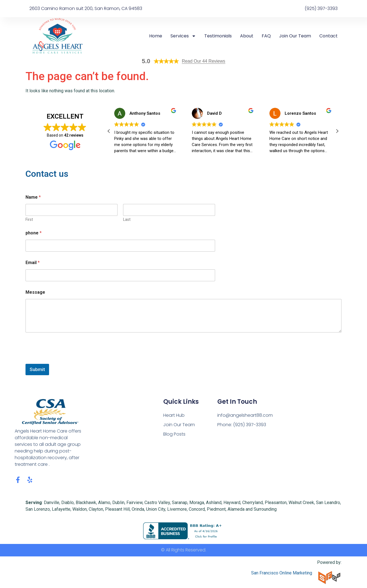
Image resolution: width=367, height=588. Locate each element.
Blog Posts (174, 434)
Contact (328, 36)
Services (183, 36)
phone (34, 233)
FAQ (266, 36)
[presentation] (68, 360)
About (247, 36)
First (29, 219)
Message (35, 292)
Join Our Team (295, 36)
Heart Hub (174, 415)
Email (33, 263)
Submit (37, 369)
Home (156, 36)
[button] (337, 131)
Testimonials (218, 36)
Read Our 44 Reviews (204, 61)
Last (127, 219)
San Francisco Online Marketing (282, 573)
